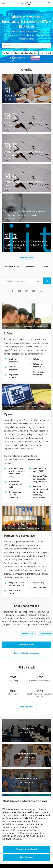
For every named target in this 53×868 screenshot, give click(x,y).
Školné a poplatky (13, 368)
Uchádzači (30, 267)
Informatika (28, 634)
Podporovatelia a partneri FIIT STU (17, 584)
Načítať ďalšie (27, 258)
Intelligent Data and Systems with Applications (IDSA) (17, 473)
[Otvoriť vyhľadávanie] (49, 3)
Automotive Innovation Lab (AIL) (15, 484)
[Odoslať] (47, 281)
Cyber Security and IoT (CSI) (40, 470)
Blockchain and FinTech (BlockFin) (16, 495)
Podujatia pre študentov (39, 373)
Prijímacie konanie (13, 376)
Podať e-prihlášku (26, 645)
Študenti (44, 267)
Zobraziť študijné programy (26, 653)
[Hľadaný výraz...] (26, 46)
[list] (26, 267)
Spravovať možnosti (26, 849)
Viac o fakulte (26, 707)
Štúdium (37, 359)
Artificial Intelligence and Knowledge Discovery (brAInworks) (40, 492)
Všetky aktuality (12, 267)
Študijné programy (13, 360)
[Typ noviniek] (40, 281)
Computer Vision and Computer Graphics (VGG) (41, 479)
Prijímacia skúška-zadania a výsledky (20, 53)
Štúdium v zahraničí (38, 365)
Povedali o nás (40, 588)
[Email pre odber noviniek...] (19, 281)
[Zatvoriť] (3, 3)
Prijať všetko (27, 857)
